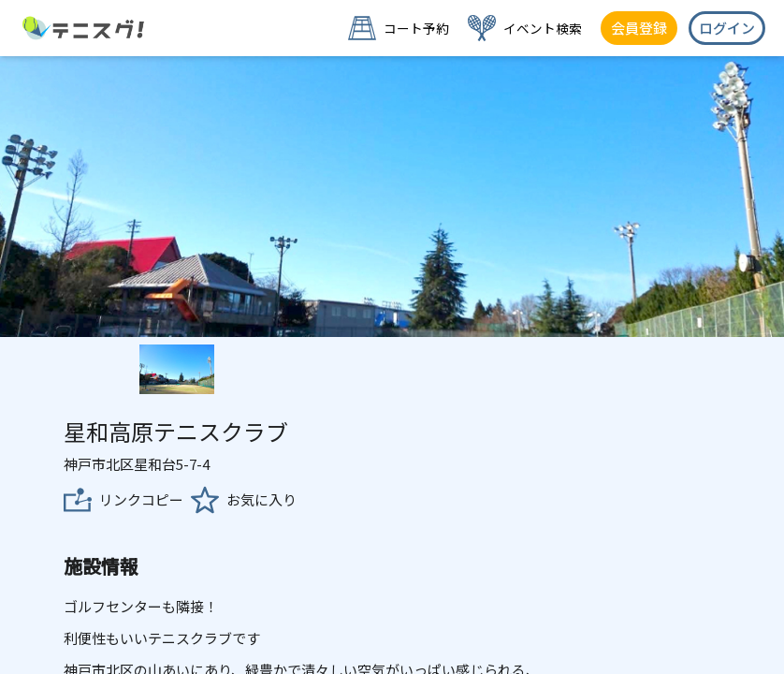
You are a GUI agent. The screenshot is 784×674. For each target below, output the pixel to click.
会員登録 (639, 28)
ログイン (727, 28)
